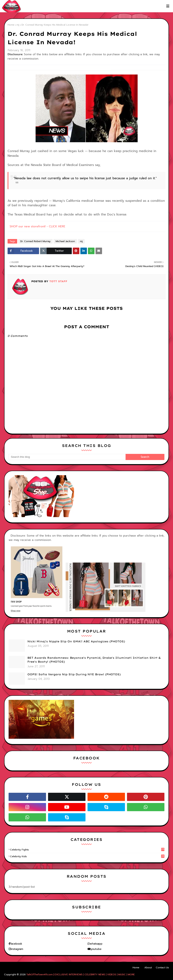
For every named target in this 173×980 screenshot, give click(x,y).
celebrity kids (87, 856)
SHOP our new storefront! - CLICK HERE (37, 226)
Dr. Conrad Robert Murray (35, 241)
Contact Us (162, 968)
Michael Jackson (65, 241)
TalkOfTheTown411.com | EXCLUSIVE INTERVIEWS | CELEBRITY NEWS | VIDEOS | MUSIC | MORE (81, 974)
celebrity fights (87, 850)
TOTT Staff (58, 281)
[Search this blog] (67, 457)
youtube (96, 949)
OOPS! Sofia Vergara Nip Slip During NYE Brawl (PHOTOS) (74, 674)
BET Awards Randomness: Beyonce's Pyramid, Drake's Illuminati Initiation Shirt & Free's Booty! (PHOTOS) (94, 660)
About (148, 968)
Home (11, 25)
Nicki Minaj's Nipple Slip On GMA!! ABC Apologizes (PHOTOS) (76, 641)
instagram (17, 949)
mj (18, 25)
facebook (16, 944)
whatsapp (96, 944)
